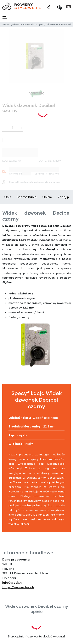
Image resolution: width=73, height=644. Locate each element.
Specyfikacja (27, 197)
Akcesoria (52, 24)
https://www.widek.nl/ (18, 587)
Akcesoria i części (33, 24)
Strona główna (11, 24)
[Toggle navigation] (5, 17)
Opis (8, 197)
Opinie (47, 197)
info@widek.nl (12, 582)
